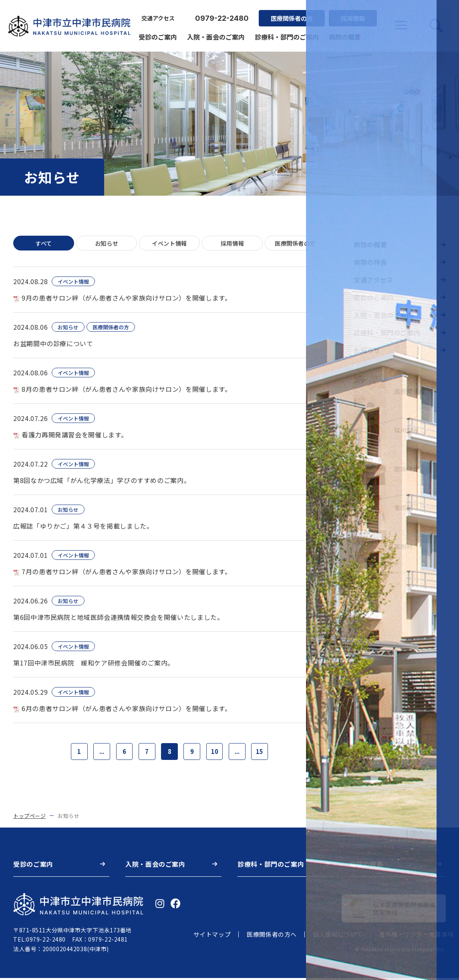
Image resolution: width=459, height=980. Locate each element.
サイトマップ (212, 937)
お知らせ (107, 243)
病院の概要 (344, 33)
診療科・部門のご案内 (286, 33)
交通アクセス (157, 14)
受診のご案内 (157, 33)
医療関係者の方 (291, 14)
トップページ (29, 818)
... (98, 753)
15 (265, 753)
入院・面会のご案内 (215, 33)
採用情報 (352, 14)
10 (217, 753)
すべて (44, 243)
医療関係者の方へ (272, 937)
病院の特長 (370, 262)
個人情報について (338, 937)
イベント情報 (169, 243)
